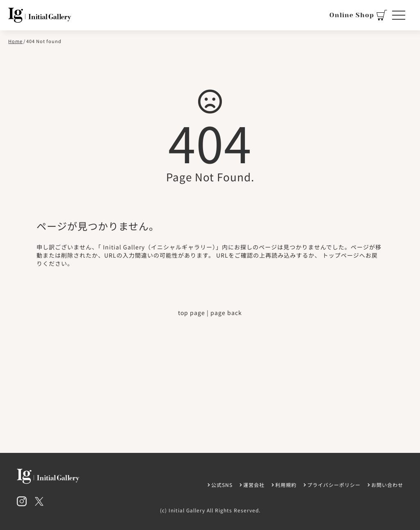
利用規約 (286, 485)
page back (226, 313)
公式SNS (222, 485)
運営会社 (254, 485)
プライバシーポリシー (334, 485)
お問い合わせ (387, 485)
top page (192, 313)
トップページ (341, 255)
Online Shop (358, 15)
